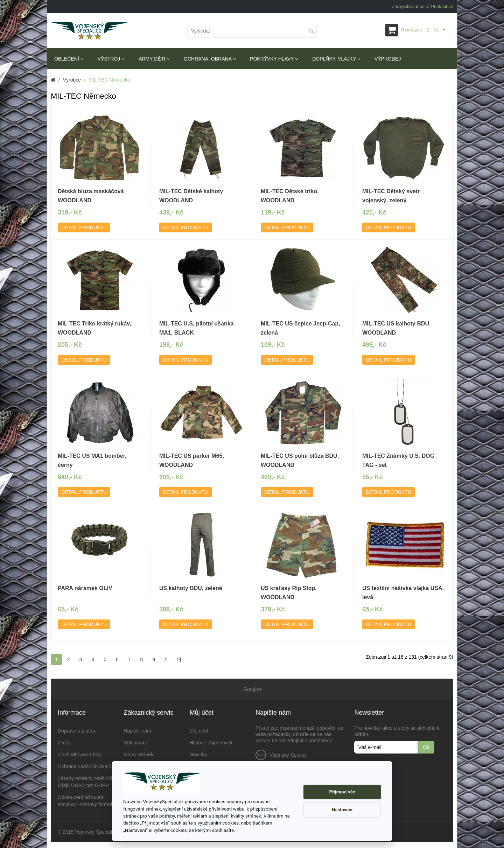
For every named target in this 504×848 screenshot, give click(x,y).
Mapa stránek (138, 754)
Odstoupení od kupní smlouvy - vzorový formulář (87, 800)
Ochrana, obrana (210, 59)
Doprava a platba (76, 730)
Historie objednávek (211, 742)
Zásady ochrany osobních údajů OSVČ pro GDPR (86, 781)
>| (179, 659)
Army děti (154, 59)
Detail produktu (84, 227)
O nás (64, 742)
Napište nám (137, 730)
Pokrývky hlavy (274, 59)
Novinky (198, 754)
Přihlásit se (442, 6)
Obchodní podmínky (80, 754)
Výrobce (72, 80)
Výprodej (388, 59)
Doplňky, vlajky (336, 59)
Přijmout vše (342, 792)
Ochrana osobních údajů (85, 765)
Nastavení (342, 810)
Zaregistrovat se (408, 6)
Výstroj (111, 59)
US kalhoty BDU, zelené (191, 588)
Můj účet (199, 730)
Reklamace (136, 742)
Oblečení (69, 59)
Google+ (252, 689)
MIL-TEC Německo (109, 80)
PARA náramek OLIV (85, 588)
